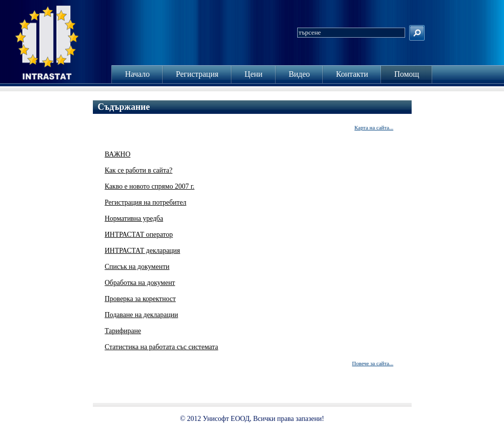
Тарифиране (123, 331)
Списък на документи (137, 267)
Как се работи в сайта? (139, 170)
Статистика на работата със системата (162, 347)
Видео (299, 74)
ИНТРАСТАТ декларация (143, 251)
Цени (254, 74)
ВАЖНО (118, 154)
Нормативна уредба (134, 218)
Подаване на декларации (142, 315)
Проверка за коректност (141, 299)
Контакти (352, 74)
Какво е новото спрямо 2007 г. (150, 186)
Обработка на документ (140, 283)
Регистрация (197, 74)
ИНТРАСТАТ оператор (139, 235)
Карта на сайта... (374, 127)
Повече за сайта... (372, 363)
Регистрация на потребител (146, 202)
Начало (137, 74)
